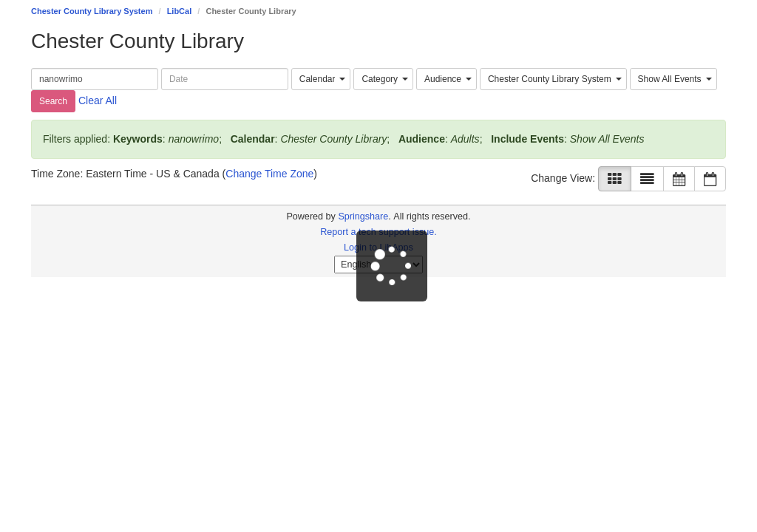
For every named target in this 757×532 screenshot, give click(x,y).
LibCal (180, 11)
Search (53, 101)
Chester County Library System (92, 11)
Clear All (98, 100)
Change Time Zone (269, 174)
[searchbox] (95, 79)
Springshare (363, 216)
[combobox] (321, 79)
